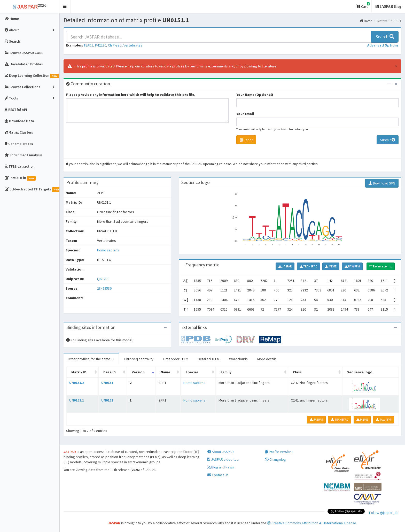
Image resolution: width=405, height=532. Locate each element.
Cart (363, 6)
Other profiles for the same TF (91, 359)
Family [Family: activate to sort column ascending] (226, 372)
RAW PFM (352, 266)
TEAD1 (88, 45)
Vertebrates (133, 45)
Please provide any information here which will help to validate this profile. (131, 95)
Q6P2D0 (104, 279)
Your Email (245, 114)
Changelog (275, 459)
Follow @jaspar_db (384, 513)
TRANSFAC (308, 266)
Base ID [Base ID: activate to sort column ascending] (110, 372)
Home (366, 21)
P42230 (101, 45)
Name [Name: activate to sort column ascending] (165, 372)
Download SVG (382, 183)
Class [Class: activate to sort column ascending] (297, 372)
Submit (388, 140)
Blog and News (221, 467)
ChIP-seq (115, 45)
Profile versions (279, 452)
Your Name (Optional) (255, 95)
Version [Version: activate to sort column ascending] (138, 372)
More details (267, 359)
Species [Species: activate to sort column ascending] (192, 372)
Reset (246, 140)
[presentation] (105, 142)
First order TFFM (176, 359)
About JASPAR (221, 452)
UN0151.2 (77, 383)
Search (385, 37)
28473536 (104, 288)
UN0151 (107, 383)
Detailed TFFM (209, 359)
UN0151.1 (77, 400)
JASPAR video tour (224, 459)
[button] (65, 7)
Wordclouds (238, 359)
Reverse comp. (381, 266)
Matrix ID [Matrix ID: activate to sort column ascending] (79, 372)
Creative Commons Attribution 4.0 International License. (312, 523)
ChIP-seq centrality (139, 359)
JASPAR (285, 266)
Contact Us (218, 475)
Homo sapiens (108, 250)
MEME (331, 266)
